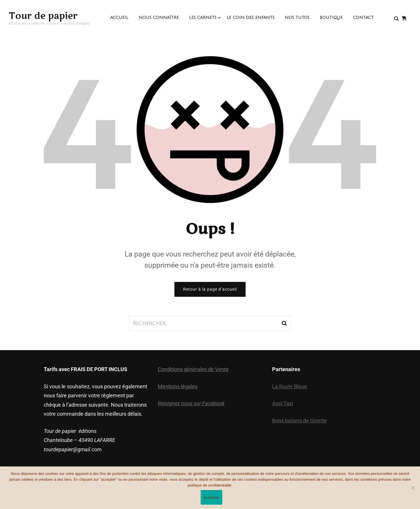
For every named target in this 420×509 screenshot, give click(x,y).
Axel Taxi (283, 403)
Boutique (331, 18)
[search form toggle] (396, 19)
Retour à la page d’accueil (210, 289)
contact (363, 18)
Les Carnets (203, 18)
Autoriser (211, 497)
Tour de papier (43, 16)
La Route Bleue (290, 386)
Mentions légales (178, 386)
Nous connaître (159, 18)
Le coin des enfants (251, 18)
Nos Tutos (297, 18)
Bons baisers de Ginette (300, 421)
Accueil (119, 18)
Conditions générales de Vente (193, 369)
